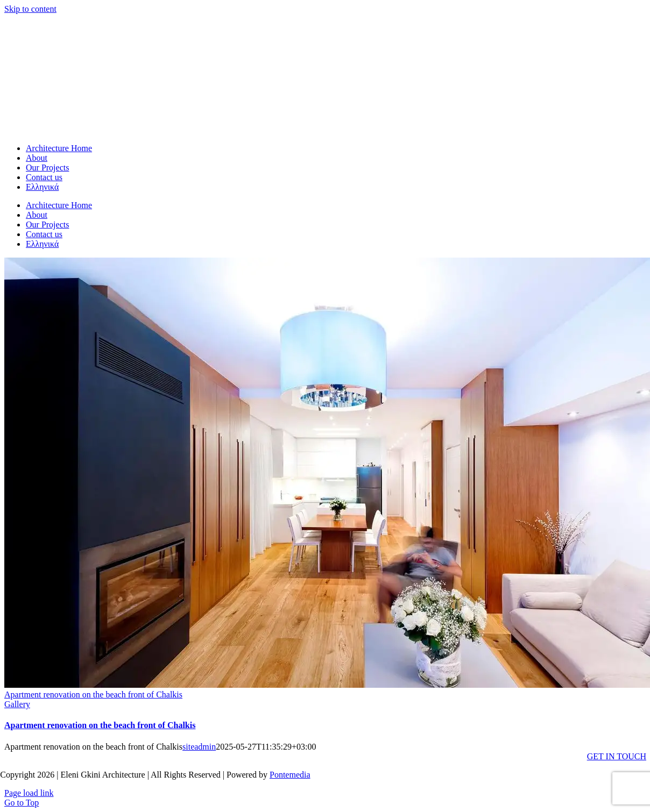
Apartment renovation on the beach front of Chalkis (93, 691)
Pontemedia (290, 771)
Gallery (17, 700)
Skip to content (30, 9)
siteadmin (199, 743)
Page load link (29, 789)
